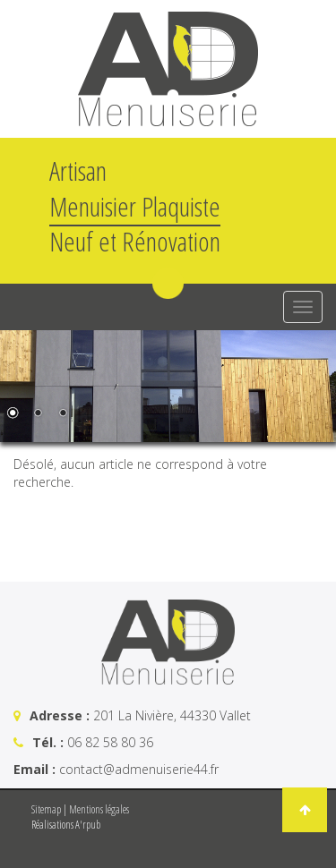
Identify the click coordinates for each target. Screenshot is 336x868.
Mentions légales (99, 809)
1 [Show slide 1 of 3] (13, 414)
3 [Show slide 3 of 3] (63, 414)
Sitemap (46, 809)
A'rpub (88, 825)
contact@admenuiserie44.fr (139, 769)
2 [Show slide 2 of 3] (38, 414)
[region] (168, 386)
